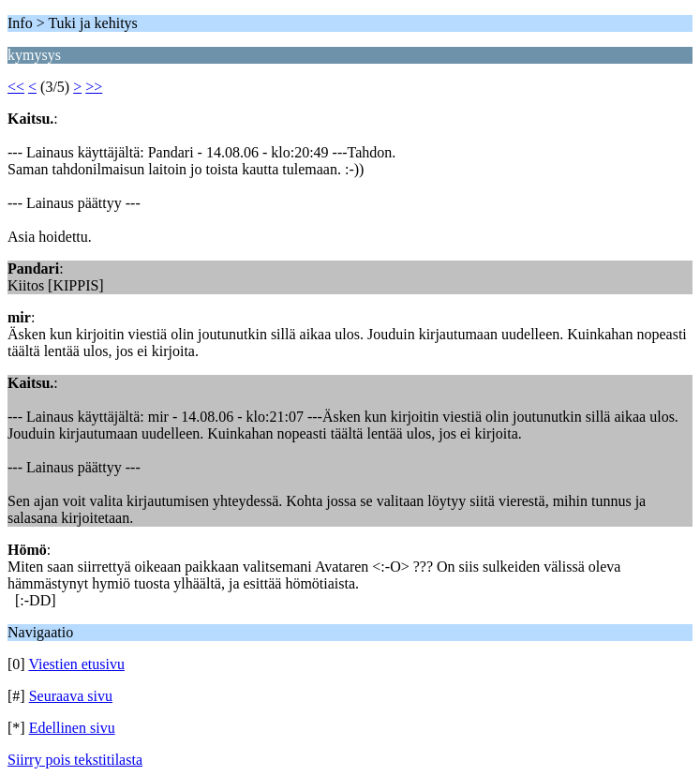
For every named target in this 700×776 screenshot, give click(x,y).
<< (16, 87)
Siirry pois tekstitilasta (75, 760)
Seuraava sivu (71, 696)
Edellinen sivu (72, 728)
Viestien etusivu (76, 664)
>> (94, 87)
